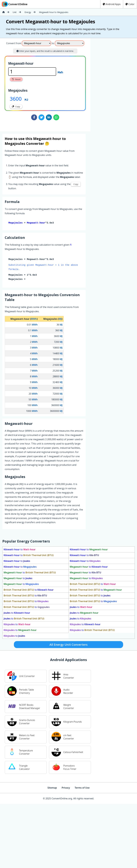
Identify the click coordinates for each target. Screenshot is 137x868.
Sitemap (52, 788)
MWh (60, 72)
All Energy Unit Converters (68, 645)
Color (130, 4)
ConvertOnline (14, 4)
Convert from (14, 43)
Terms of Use (82, 788)
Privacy (66, 788)
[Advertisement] (103, 84)
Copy (16, 107)
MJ (26, 99)
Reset (16, 79)
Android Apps (112, 4)
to (20, 550)
